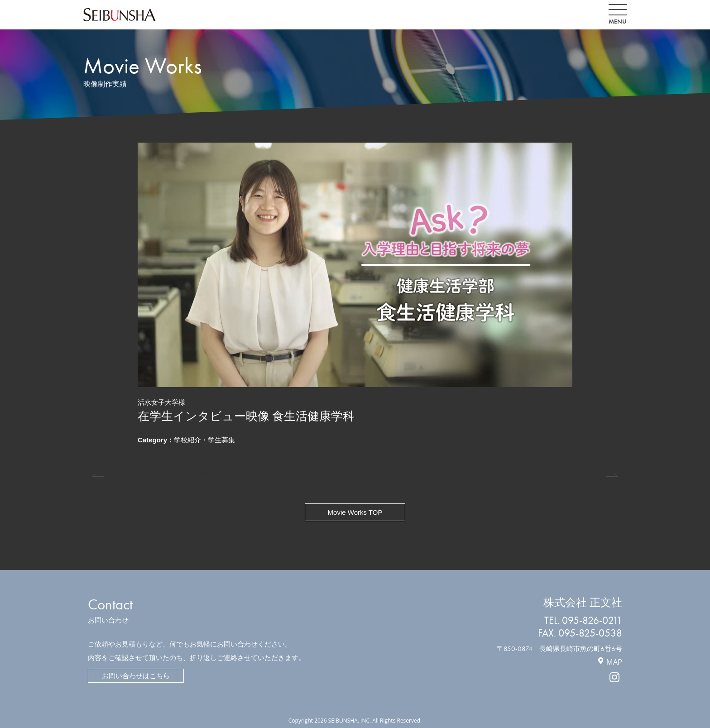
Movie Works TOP (355, 512)
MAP (614, 662)
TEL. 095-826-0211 (583, 620)
